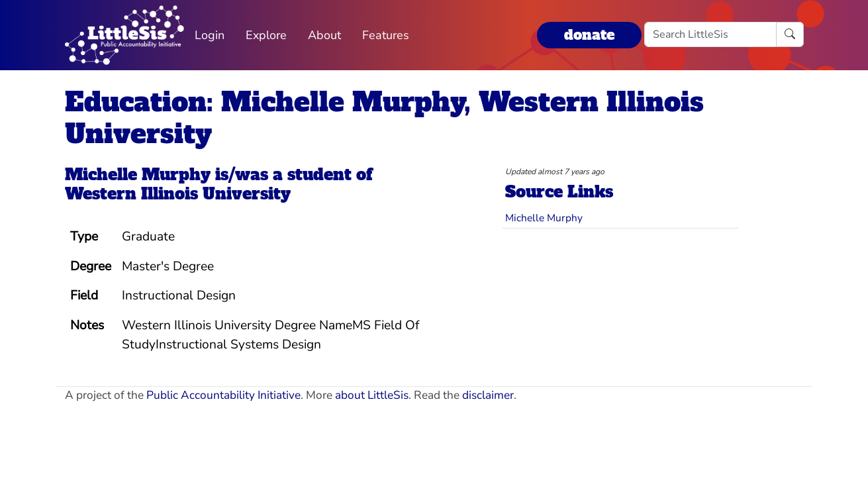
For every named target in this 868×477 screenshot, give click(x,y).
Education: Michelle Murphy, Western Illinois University (384, 118)
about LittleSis (372, 395)
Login (210, 35)
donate (589, 35)
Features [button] (386, 35)
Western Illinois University (178, 194)
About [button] (324, 35)
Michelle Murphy (138, 175)
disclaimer (488, 395)
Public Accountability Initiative (223, 395)
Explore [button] (266, 35)
